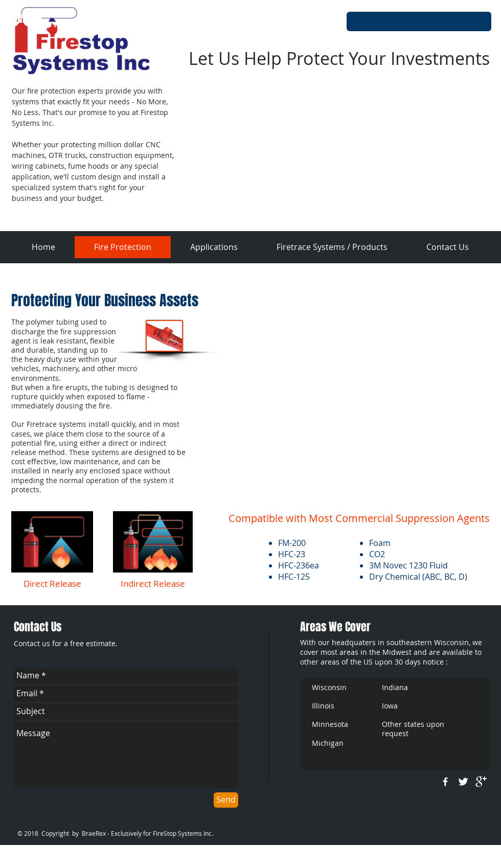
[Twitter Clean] (463, 782)
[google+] (481, 782)
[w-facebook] (445, 782)
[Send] (226, 800)
